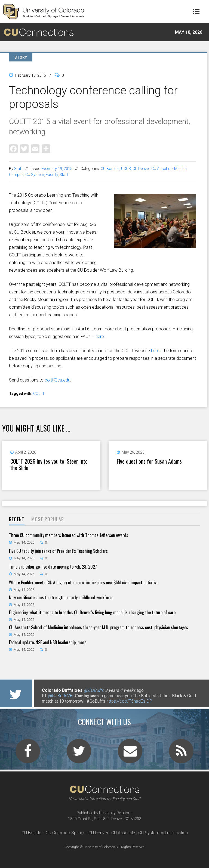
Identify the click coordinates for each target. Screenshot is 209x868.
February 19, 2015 (57, 169)
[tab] (17, 520)
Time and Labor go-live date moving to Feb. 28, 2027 (53, 567)
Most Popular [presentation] (48, 519)
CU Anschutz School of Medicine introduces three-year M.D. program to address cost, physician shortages (99, 627)
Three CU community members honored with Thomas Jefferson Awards (69, 535)
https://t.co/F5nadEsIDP (129, 701)
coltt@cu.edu (57, 380)
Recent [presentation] (17, 519)
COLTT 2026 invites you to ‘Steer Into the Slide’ (49, 464)
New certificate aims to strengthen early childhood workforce (61, 597)
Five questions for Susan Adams (149, 461)
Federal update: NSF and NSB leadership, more (48, 642)
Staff (18, 169)
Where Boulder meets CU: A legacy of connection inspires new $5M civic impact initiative (84, 582)
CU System (35, 175)
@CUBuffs (94, 690)
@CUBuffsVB (60, 696)
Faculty (52, 175)
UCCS (126, 169)
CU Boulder (110, 169)
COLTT (39, 393)
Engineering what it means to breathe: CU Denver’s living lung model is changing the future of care (92, 612)
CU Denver (141, 169)
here (100, 337)
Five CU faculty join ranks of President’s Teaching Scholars (58, 551)
